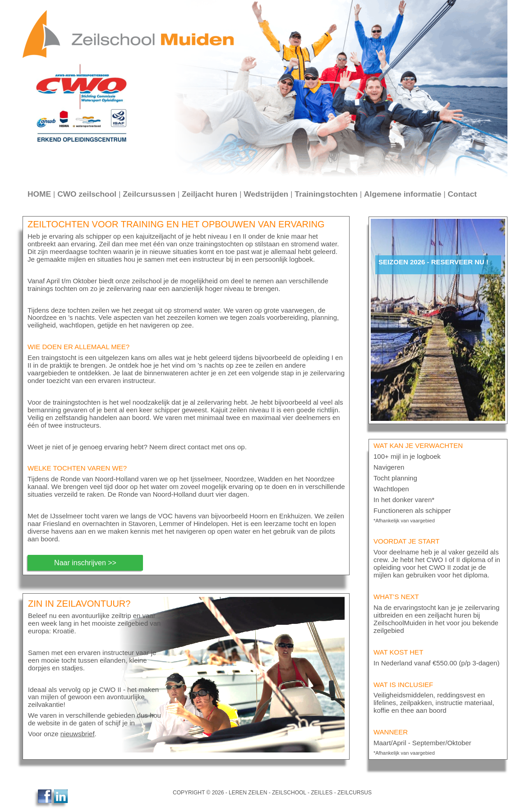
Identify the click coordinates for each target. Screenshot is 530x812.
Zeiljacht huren (211, 194)
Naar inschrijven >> (85, 563)
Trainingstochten (327, 194)
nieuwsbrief (78, 734)
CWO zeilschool (88, 194)
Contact (463, 194)
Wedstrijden (267, 194)
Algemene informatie (404, 194)
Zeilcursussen (150, 194)
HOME (40, 194)
